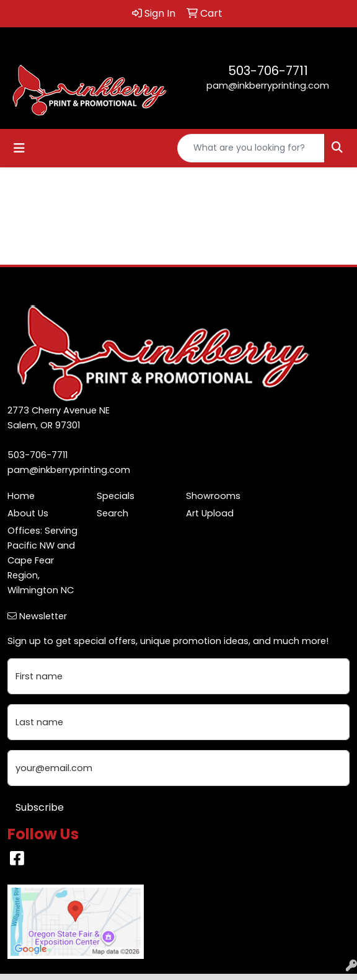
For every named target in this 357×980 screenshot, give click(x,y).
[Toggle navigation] (19, 148)
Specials (116, 496)
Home (21, 496)
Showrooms (213, 496)
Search (112, 513)
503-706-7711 (268, 71)
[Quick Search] (251, 148)
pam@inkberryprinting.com (268, 86)
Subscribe (40, 807)
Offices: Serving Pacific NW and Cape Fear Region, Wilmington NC (42, 560)
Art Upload (210, 513)
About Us (28, 513)
